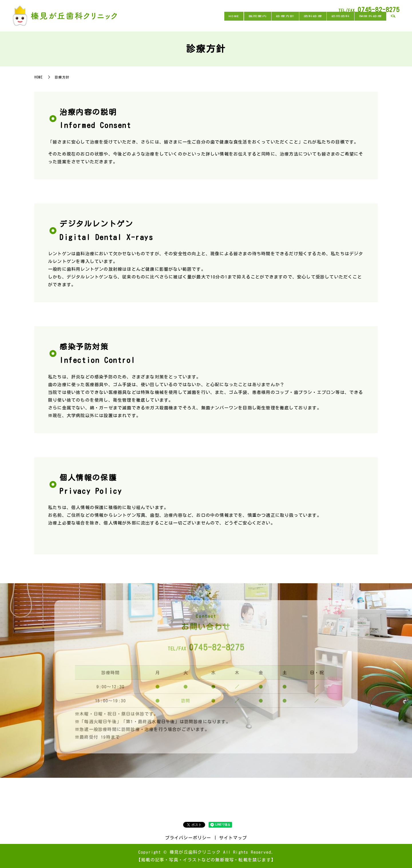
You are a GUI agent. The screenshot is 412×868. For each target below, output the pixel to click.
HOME (211, 22)
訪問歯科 (334, 22)
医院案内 (239, 22)
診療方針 (271, 22)
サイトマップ (233, 838)
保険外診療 (368, 22)
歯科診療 (303, 22)
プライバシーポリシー (188, 838)
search (393, 22)
